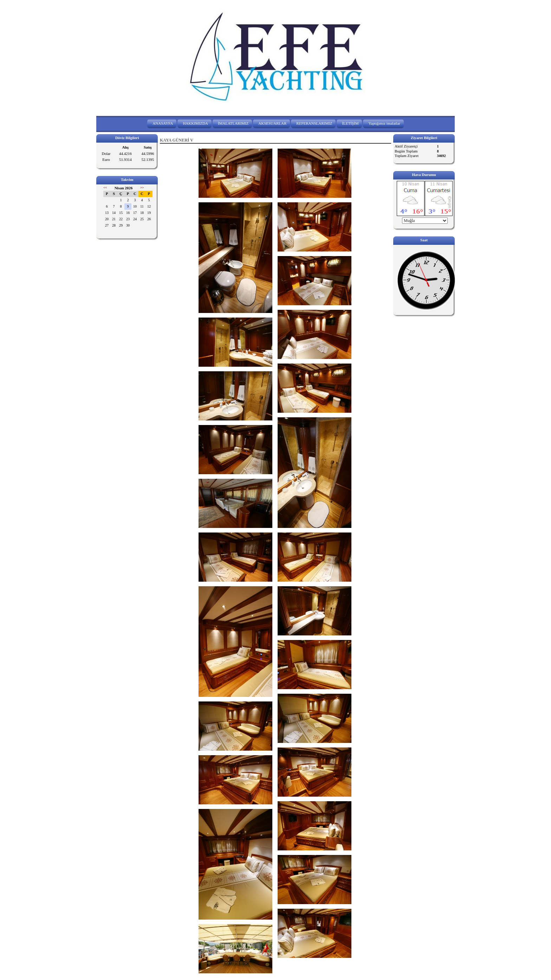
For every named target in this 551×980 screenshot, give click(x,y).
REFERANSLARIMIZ (314, 123)
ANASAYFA (163, 123)
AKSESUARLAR (272, 123)
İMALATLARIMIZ (233, 123)
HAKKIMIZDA (195, 123)
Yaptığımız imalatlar (384, 123)
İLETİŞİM (350, 123)
